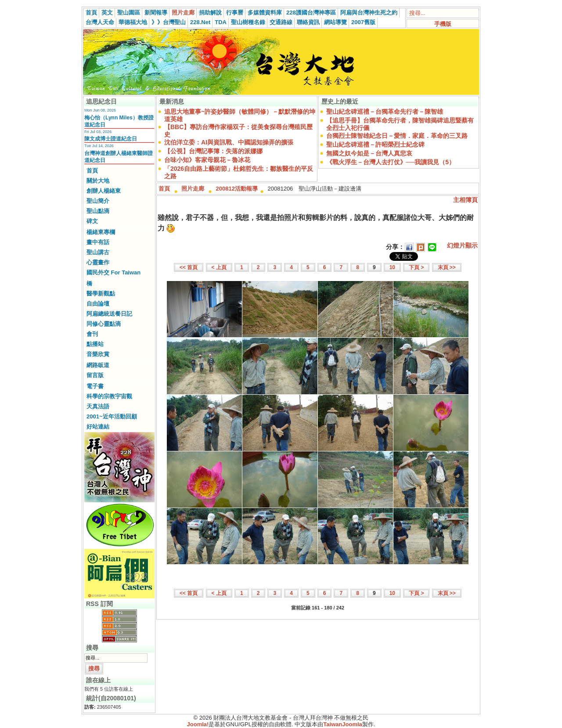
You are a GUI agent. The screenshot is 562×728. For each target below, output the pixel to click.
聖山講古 (98, 252)
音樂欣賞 (98, 354)
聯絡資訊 (308, 22)
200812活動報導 (237, 189)
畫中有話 (98, 242)
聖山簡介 (98, 201)
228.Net (200, 22)
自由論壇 (98, 304)
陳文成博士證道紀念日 (111, 139)
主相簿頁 (465, 200)
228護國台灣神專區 (311, 13)
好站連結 (98, 427)
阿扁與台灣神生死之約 (369, 13)
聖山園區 (129, 13)
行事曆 (235, 13)
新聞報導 (156, 13)
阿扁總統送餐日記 (109, 314)
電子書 (95, 386)
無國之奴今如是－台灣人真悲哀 (369, 153)
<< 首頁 (189, 267)
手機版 (443, 24)
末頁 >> (447, 267)
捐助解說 (210, 13)
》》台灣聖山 (169, 22)
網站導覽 (335, 22)
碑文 (92, 221)
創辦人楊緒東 (104, 191)
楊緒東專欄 (101, 232)
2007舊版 (363, 22)
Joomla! (198, 724)
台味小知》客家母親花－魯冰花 (207, 160)
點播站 (95, 344)
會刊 (92, 334)
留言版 (95, 375)
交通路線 (281, 22)
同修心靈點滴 (104, 324)
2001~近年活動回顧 (112, 416)
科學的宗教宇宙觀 (109, 396)
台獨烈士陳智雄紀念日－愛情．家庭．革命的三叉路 (397, 136)
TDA (221, 22)
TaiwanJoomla (343, 724)
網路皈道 (98, 365)
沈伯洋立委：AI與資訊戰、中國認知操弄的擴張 (229, 142)
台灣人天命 (100, 22)
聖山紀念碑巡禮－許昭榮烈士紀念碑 (375, 144)
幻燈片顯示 (462, 245)
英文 (107, 13)
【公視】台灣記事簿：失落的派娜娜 (213, 151)
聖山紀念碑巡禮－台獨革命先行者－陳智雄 (385, 112)
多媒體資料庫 (265, 13)
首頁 (91, 13)
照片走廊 (183, 13)
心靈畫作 (98, 262)
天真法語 (98, 406)
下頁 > (416, 267)
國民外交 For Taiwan (113, 272)
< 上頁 (219, 267)
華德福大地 (133, 22)
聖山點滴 (98, 211)
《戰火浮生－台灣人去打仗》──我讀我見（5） (391, 162)
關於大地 (98, 181)
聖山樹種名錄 (248, 22)
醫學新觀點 (101, 294)
